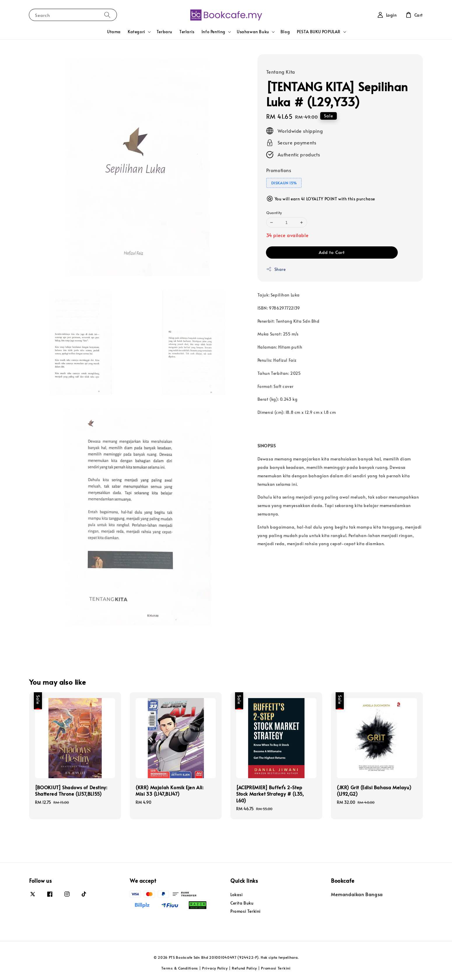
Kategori (136, 32)
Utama (114, 32)
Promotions (279, 170)
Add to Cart (332, 252)
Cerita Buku (242, 903)
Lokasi (237, 895)
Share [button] (276, 269)
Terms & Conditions (180, 968)
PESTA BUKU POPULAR (319, 32)
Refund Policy (244, 968)
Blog (285, 32)
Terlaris (187, 32)
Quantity (274, 213)
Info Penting (213, 32)
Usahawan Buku (253, 32)
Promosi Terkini (246, 911)
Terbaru (164, 32)
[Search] (107, 15)
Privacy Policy (215, 968)
